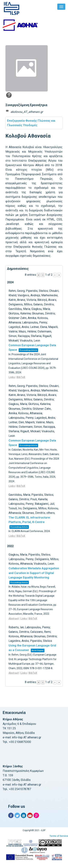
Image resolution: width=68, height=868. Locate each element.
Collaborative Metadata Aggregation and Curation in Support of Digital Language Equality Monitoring (34, 573)
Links (12, 377)
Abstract (14, 619)
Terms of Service (59, 836)
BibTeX (21, 377)
